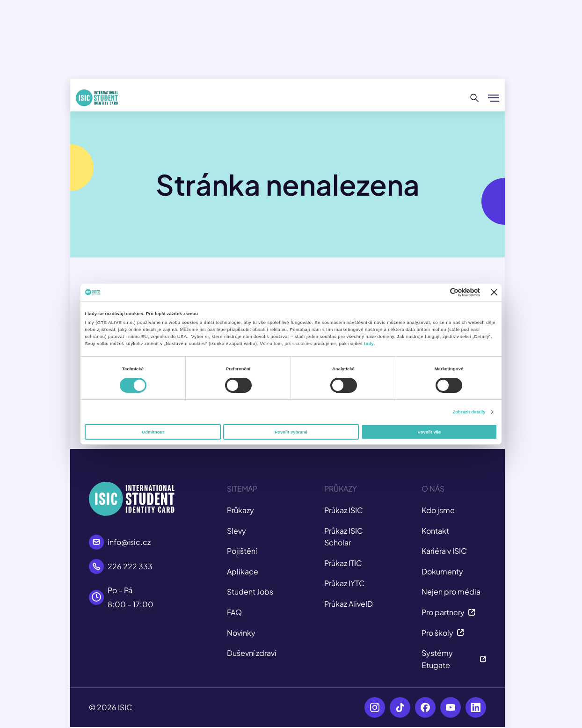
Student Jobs (250, 592)
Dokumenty (442, 571)
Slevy (236, 531)
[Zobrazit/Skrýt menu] (494, 98)
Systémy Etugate (454, 659)
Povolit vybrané (291, 432)
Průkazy (240, 510)
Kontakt (435, 531)
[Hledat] (475, 98)
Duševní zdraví (251, 653)
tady (369, 344)
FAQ (234, 612)
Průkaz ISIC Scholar (344, 537)
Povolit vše (429, 432)
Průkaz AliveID (349, 604)
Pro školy (443, 633)
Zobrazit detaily (469, 412)
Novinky (241, 633)
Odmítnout (153, 432)
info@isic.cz (129, 542)
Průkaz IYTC (345, 583)
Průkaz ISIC (344, 510)
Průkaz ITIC (343, 563)
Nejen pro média (451, 592)
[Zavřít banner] (494, 292)
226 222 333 (130, 566)
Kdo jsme (438, 510)
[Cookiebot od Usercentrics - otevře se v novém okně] (439, 292)
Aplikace (243, 571)
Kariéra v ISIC (444, 551)
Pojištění (242, 551)
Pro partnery (448, 612)
